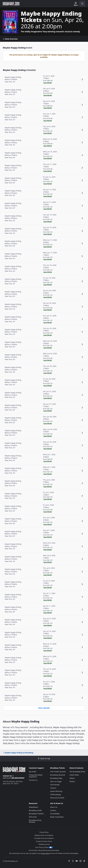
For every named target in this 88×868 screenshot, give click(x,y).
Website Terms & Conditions (44, 835)
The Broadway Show (77, 772)
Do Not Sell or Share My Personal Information (44, 850)
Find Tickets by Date (58, 772)
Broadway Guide (35, 810)
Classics (53, 788)
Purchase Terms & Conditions (44, 838)
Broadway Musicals (58, 775)
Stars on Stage (56, 781)
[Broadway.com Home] (11, 4)
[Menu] (76, 4)
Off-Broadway (56, 795)
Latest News (74, 775)
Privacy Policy (44, 832)
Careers (53, 810)
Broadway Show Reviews (35, 821)
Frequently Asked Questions (36, 776)
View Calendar (44, 708)
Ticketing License (44, 844)
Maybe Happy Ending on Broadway (18, 753)
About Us (54, 807)
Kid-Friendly (55, 785)
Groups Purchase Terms (44, 841)
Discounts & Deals (57, 798)
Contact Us (7, 776)
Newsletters (34, 807)
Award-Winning (56, 791)
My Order (33, 772)
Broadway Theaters (36, 814)
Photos (72, 781)
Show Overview (10, 39)
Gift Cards (33, 817)
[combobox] (81, 4)
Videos (72, 778)
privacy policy (45, 853)
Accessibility (55, 814)
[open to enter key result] (82, 4)
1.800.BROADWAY (17, 778)
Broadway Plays (56, 778)
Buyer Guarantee (57, 817)
